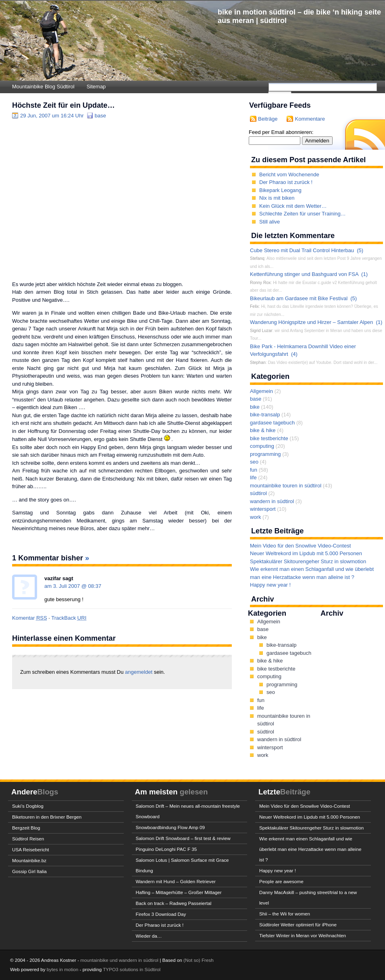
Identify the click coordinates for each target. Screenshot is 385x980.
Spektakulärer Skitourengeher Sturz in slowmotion (308, 561)
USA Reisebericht (31, 849)
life (253, 477)
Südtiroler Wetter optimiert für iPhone (298, 925)
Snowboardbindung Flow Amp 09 (171, 827)
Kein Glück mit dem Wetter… (293, 206)
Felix (254, 306)
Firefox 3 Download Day (161, 914)
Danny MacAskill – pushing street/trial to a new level (308, 897)
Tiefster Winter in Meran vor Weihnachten (303, 935)
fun (254, 470)
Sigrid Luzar (261, 331)
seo (254, 462)
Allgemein (261, 391)
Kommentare (310, 119)
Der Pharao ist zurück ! (286, 182)
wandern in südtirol (272, 501)
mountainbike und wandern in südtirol (119, 960)
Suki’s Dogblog (28, 806)
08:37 (95, 586)
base (100, 116)
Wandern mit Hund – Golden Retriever (176, 881)
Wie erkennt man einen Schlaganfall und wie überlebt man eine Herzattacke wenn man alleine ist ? (310, 849)
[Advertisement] (76, 200)
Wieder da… (149, 936)
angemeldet (139, 672)
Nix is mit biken (277, 198)
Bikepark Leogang (280, 190)
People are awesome (281, 881)
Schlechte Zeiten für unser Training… (303, 214)
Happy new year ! (270, 585)
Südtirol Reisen (28, 839)
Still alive (269, 222)
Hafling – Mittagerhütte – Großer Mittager (179, 892)
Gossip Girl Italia (29, 871)
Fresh (208, 960)
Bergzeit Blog (26, 828)
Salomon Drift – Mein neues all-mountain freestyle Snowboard (188, 811)
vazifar (53, 578)
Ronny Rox (260, 283)
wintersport (263, 509)
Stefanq (257, 258)
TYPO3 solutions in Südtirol (132, 969)
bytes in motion (63, 969)
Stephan (258, 363)
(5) (360, 250)
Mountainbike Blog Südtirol (43, 87)
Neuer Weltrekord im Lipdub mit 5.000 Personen (306, 553)
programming (265, 454)
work (255, 517)
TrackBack (69, 618)
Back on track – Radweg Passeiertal (174, 903)
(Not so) (192, 960)
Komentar (30, 618)
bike (255, 407)
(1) (364, 274)
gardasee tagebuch (272, 423)
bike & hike (263, 430)
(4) (294, 354)
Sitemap (96, 87)
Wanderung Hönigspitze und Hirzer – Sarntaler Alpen (311, 322)
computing (262, 446)
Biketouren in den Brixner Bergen (47, 817)
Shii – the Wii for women (285, 914)
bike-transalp (265, 415)
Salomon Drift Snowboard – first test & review (183, 838)
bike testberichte (269, 438)
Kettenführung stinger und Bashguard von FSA (304, 274)
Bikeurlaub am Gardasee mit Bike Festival (299, 298)
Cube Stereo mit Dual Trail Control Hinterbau (302, 250)
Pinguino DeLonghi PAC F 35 (166, 849)
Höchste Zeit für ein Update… (63, 105)
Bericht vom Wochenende (289, 174)
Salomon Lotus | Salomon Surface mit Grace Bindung (182, 865)
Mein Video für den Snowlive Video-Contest (300, 546)
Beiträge (268, 119)
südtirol (258, 493)
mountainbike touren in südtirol (286, 486)
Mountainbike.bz (29, 860)
